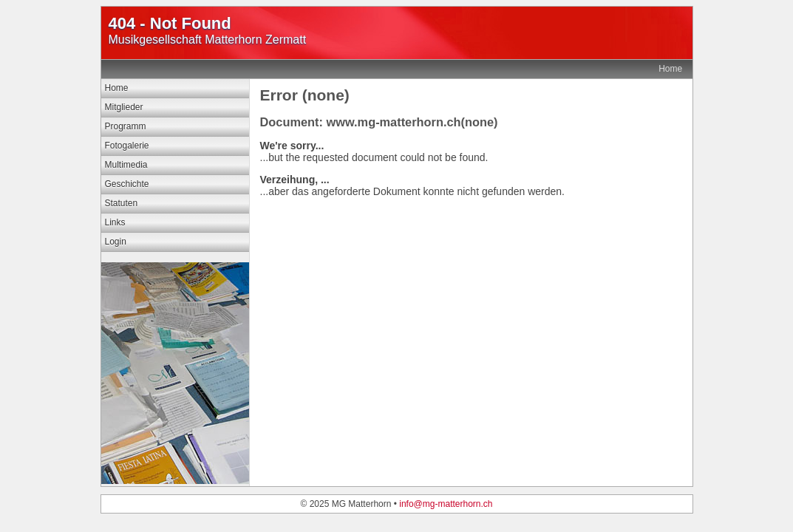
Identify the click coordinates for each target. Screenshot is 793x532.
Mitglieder (124, 107)
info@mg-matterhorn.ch (446, 504)
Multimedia (126, 165)
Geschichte (127, 184)
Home (670, 69)
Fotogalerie (127, 146)
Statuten (122, 203)
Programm (126, 126)
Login (116, 242)
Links (115, 222)
